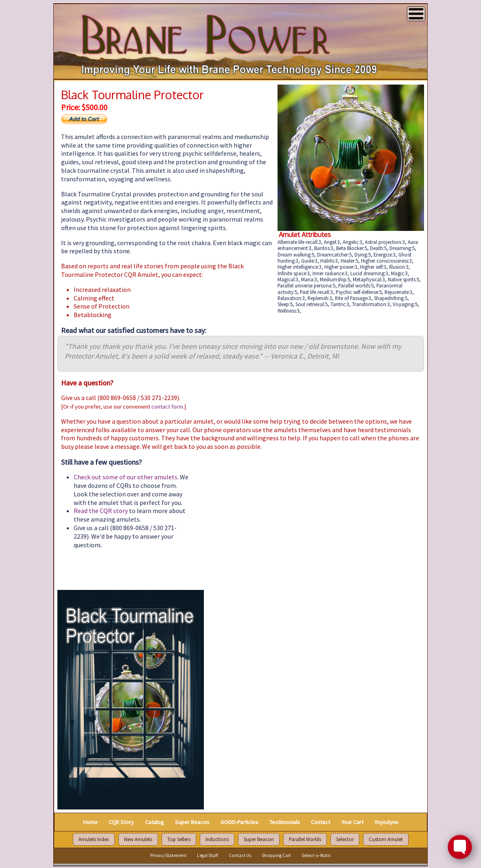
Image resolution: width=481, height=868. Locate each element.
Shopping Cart (276, 855)
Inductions (217, 840)
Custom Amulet (386, 840)
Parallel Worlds (305, 840)
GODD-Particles (239, 822)
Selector (345, 840)
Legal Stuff (208, 855)
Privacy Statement (168, 855)
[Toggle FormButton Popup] (460, 847)
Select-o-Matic (316, 855)
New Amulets (138, 840)
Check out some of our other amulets (126, 477)
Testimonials (285, 822)
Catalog (155, 822)
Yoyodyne (386, 822)
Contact (320, 822)
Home (90, 822)
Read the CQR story (101, 511)
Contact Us (240, 855)
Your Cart (352, 822)
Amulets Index (94, 840)
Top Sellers (179, 840)
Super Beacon (192, 822)
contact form (167, 407)
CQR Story (121, 822)
